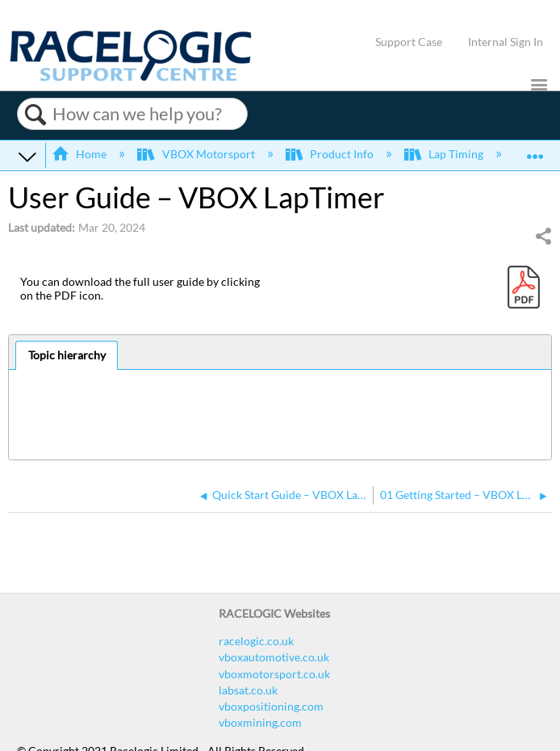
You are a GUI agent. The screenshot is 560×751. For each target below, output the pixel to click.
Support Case (409, 42)
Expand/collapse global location (535, 151)
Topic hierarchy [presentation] (67, 355)
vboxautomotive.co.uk (274, 657)
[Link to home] (131, 77)
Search (35, 115)
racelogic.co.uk (256, 641)
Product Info (331, 154)
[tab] (67, 355)
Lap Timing (445, 154)
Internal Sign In (506, 42)
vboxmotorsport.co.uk (274, 674)
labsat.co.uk (248, 690)
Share (543, 236)
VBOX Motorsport (197, 154)
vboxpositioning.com (271, 706)
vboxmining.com (260, 722)
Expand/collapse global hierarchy (27, 156)
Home (80, 154)
